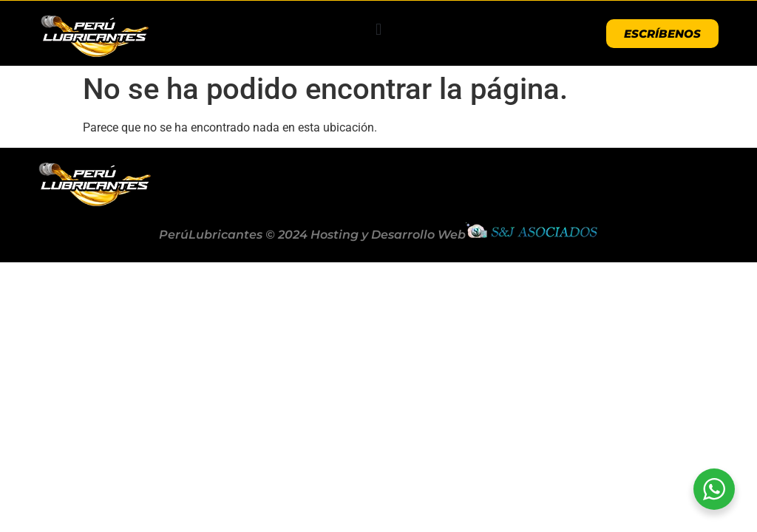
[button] (378, 30)
